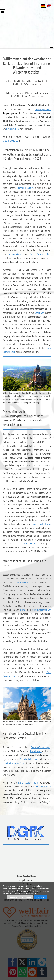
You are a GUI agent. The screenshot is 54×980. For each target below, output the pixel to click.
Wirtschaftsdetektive (29, 759)
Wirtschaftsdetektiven (41, 610)
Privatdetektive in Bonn (14, 763)
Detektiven (39, 313)
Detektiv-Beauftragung (41, 747)
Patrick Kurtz (36, 751)
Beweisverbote (13, 129)
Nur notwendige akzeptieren (20, 897)
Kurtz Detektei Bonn (40, 254)
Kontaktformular (43, 786)
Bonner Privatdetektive (41, 524)
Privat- (23, 610)
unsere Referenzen (11, 141)
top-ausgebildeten (43, 109)
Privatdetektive (15, 254)
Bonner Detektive (26, 188)
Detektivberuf (22, 582)
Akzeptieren (40, 897)
